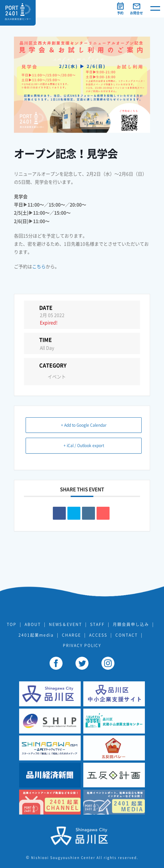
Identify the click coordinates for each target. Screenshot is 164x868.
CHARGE (71, 635)
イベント (53, 377)
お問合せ (136, 13)
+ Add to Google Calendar (84, 425)
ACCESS (98, 635)
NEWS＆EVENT (65, 624)
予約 (120, 13)
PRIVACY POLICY (82, 645)
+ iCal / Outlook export (84, 446)
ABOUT (33, 624)
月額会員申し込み (131, 624)
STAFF (97, 624)
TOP (12, 624)
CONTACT (127, 635)
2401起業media (36, 635)
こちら (39, 267)
